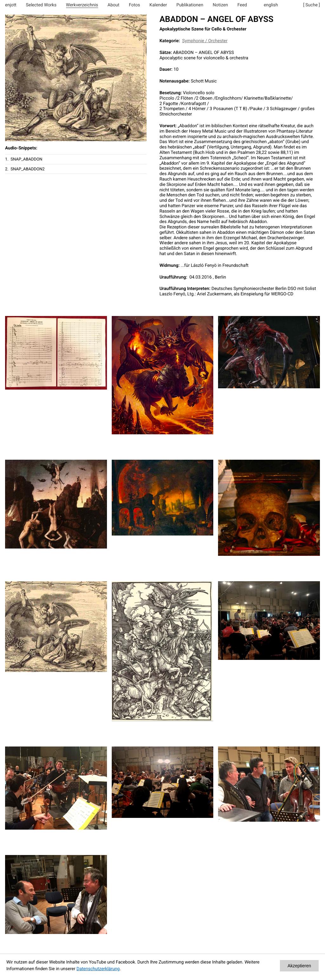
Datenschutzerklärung (98, 969)
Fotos (134, 5)
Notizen (220, 5)
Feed (242, 5)
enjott (11, 5)
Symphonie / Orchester (205, 41)
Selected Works (41, 5)
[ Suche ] (312, 5)
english (271, 5)
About (113, 5)
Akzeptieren (299, 966)
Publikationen (190, 5)
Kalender (158, 5)
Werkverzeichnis (82, 5)
